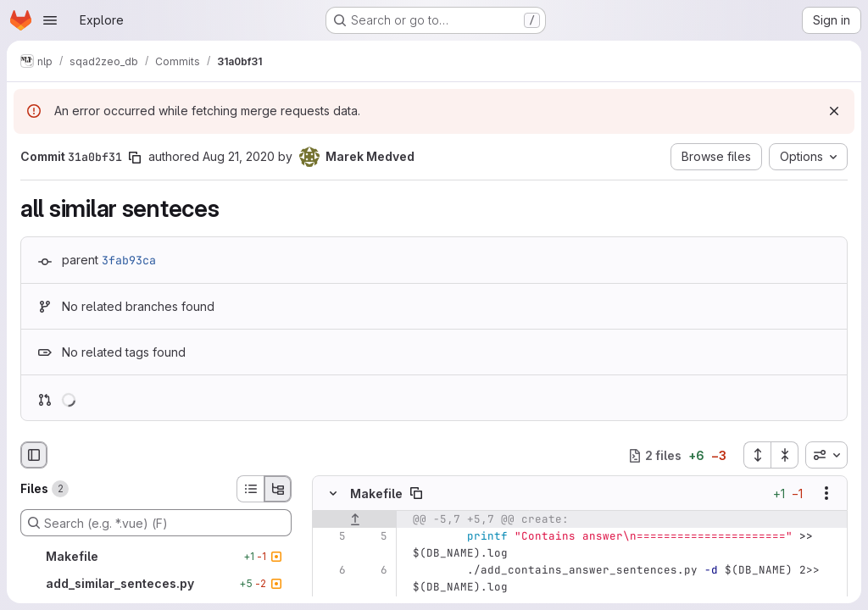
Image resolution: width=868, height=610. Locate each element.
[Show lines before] (355, 520)
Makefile (376, 494)
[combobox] (826, 455)
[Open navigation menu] (50, 20)
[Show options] (826, 494)
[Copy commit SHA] (135, 158)
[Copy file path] (416, 494)
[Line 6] (331, 571)
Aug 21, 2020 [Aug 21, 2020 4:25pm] (239, 156)
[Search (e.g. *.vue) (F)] (156, 523)
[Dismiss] (834, 111)
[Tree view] (278, 489)
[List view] (250, 489)
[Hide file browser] (34, 455)
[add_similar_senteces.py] (156, 584)
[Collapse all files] (785, 455)
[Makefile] (156, 557)
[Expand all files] (757, 455)
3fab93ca (129, 260)
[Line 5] (331, 537)
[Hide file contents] (333, 494)
